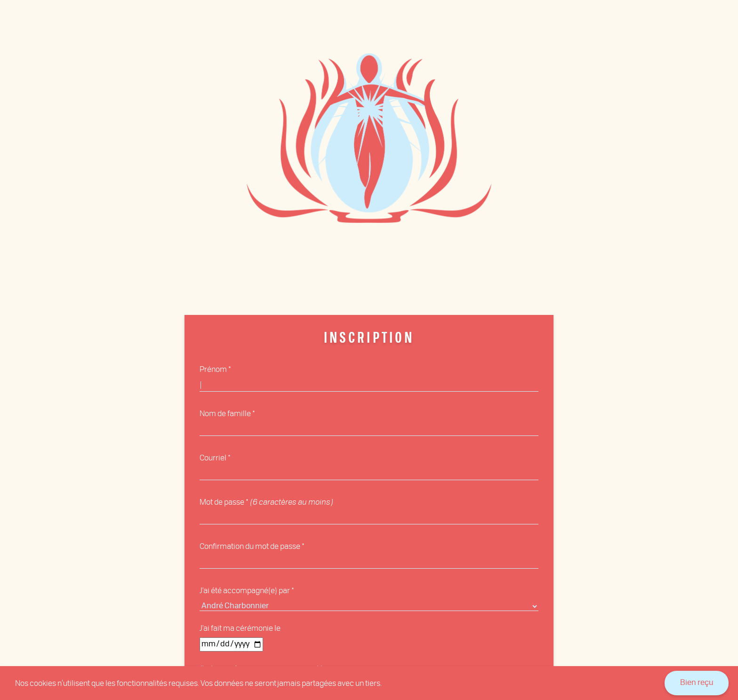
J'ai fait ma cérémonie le (240, 628)
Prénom (213, 369)
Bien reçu (697, 683)
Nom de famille (225, 413)
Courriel (213, 457)
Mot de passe (222, 502)
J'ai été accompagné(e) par (245, 590)
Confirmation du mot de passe (250, 546)
